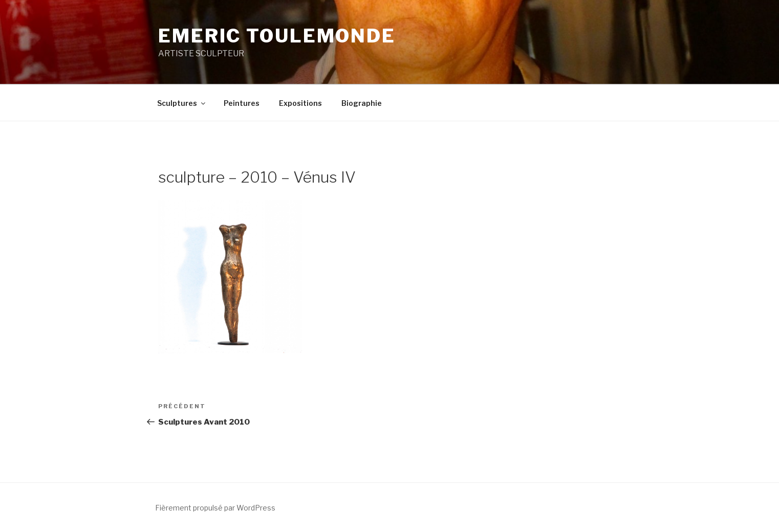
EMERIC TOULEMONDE (277, 36)
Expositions (300, 103)
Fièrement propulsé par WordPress (215, 508)
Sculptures (182, 103)
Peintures (242, 103)
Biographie (362, 103)
